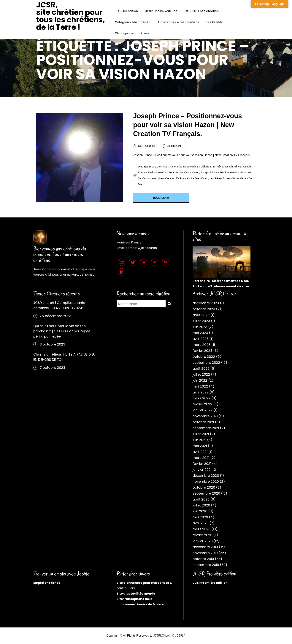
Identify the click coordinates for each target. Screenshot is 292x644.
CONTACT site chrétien (202, 11)
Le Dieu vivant (200, 178)
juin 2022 (200, 380)
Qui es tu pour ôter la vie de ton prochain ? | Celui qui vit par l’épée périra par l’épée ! (62, 331)
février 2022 (202, 404)
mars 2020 (201, 529)
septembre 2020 (206, 493)
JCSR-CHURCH (147, 146)
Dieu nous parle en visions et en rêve (200, 167)
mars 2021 (201, 458)
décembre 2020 (206, 476)
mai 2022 (200, 386)
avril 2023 (201, 339)
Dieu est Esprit (147, 167)
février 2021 (202, 464)
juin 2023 (200, 327)
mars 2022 (201, 398)
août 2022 (201, 368)
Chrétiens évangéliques (238, 146)
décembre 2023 (206, 303)
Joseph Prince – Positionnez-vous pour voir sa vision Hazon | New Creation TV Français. (188, 125)
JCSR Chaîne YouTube (161, 11)
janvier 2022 (203, 410)
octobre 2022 (204, 357)
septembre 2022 (206, 363)
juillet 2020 (201, 505)
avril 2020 (201, 523)
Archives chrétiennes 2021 (207, 146)
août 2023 (201, 315)
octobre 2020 (204, 487)
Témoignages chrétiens (132, 33)
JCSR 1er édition (126, 11)
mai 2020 (200, 517)
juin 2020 (200, 511)
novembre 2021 (205, 416)
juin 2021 (199, 440)
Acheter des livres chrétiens (178, 22)
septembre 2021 (206, 428)
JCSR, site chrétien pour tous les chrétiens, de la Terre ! (70, 16)
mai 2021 (200, 446)
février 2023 (202, 351)
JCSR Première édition (210, 583)
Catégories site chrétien (133, 22)
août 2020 (201, 499)
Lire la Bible (214, 22)
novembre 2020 (206, 481)
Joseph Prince (233, 167)
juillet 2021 (201, 434)
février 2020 (202, 535)
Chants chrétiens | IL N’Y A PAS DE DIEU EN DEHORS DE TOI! (64, 357)
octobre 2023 (204, 309)
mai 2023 (200, 333)
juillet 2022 (201, 374)
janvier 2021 (202, 470)
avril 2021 (200, 452)
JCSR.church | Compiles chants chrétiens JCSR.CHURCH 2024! (59, 305)
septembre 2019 (206, 565)
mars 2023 (201, 345)
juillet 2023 (201, 321)
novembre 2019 (205, 553)
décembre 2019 (205, 547)
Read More (161, 198)
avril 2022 (201, 392)
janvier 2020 (203, 541)
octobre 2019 (203, 559)
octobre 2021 (203, 422)
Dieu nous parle (166, 167)
